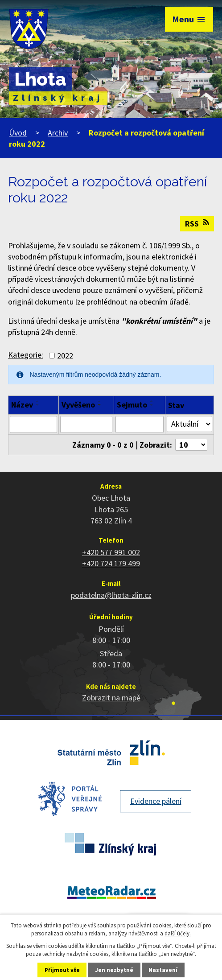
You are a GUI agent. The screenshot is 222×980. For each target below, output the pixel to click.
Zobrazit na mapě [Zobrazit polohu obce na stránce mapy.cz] (111, 698)
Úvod (18, 133)
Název (22, 405)
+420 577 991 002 (111, 552)
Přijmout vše (62, 970)
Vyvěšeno (78, 405)
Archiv (58, 133)
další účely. (178, 933)
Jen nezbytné (114, 970)
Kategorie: (26, 355)
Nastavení (163, 970)
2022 (65, 356)
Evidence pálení (156, 801)
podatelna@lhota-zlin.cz (111, 595)
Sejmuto (132, 405)
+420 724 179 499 (111, 563)
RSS (197, 224)
